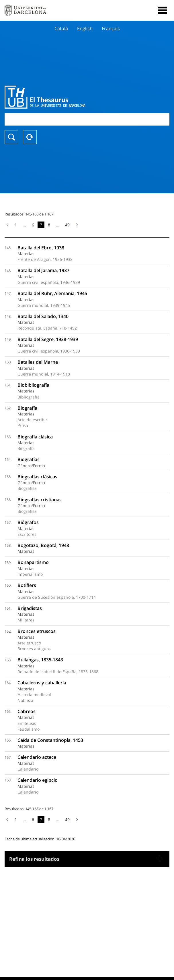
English (85, 28)
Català (61, 28)
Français (111, 28)
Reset (30, 137)
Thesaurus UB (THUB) (62, 97)
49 (67, 225)
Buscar (11, 137)
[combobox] (87, 119)
